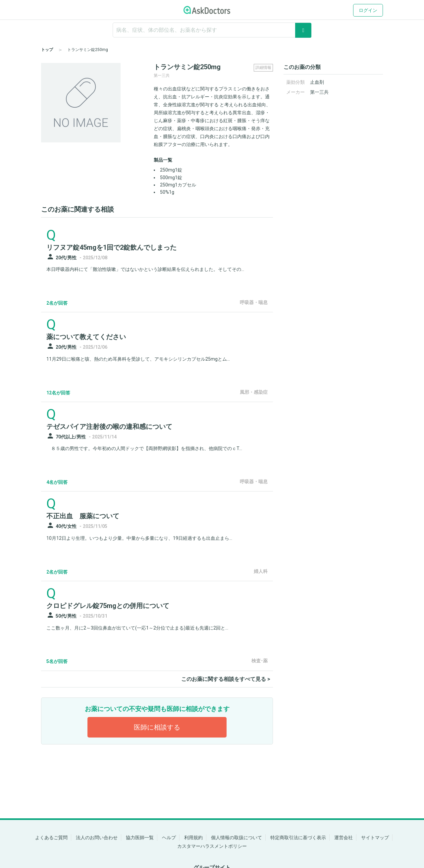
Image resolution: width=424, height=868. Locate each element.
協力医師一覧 (140, 838)
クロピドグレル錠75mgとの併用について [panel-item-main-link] (108, 606)
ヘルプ (169, 838)
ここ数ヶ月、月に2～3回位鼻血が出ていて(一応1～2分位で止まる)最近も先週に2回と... (137, 628)
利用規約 (193, 838)
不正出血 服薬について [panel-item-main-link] (83, 516)
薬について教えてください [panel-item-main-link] (86, 337)
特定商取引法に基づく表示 (298, 838)
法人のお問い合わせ (97, 838)
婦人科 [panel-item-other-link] (261, 571)
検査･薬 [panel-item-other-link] (260, 661)
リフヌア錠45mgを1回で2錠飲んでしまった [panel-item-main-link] (111, 247)
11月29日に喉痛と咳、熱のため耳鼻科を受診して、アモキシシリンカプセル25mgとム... (138, 359)
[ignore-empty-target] (212, 30)
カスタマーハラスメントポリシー (212, 846)
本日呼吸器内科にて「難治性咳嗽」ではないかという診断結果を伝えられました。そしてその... (145, 269)
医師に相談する (157, 727)
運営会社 (344, 838)
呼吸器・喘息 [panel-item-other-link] (254, 302)
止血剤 (317, 82)
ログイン (368, 10)
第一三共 (319, 92)
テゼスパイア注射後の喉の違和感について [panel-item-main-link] (109, 427)
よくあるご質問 (51, 838)
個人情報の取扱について (237, 838)
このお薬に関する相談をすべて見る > (226, 679)
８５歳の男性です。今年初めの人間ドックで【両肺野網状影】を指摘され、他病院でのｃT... (144, 448)
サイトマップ (375, 838)
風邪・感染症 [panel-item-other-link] (254, 392)
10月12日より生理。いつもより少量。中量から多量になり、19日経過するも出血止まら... (139, 538)
